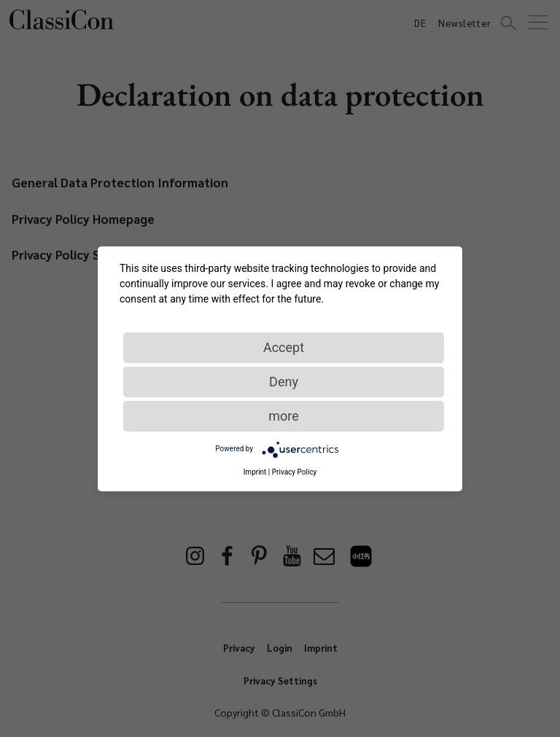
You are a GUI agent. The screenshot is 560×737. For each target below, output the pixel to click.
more (284, 416)
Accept (284, 347)
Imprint (255, 472)
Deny (284, 382)
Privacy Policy (295, 472)
